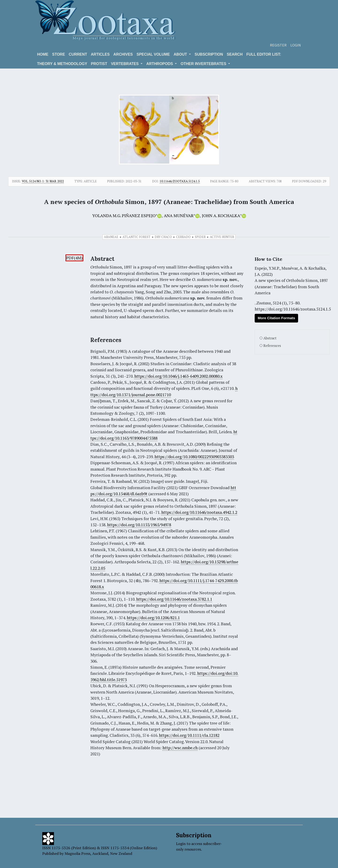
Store (59, 54)
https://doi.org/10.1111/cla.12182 (189, 735)
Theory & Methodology (62, 64)
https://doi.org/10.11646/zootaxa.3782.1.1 (174, 599)
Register (278, 45)
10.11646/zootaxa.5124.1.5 (180, 181)
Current (78, 54)
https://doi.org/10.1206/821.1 (153, 618)
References (272, 346)
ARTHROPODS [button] (160, 64)
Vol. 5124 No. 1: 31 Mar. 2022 (43, 181)
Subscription (209, 54)
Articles (100, 54)
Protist (99, 64)
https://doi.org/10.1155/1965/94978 (139, 525)
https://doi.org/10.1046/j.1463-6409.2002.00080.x (178, 376)
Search (235, 54)
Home (43, 54)
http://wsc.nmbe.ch (180, 748)
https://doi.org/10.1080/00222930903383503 (194, 457)
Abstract (270, 338)
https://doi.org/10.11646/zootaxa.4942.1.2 (199, 512)
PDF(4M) (74, 258)
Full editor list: (264, 54)
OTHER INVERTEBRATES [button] (204, 64)
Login (296, 45)
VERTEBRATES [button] (125, 64)
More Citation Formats (276, 318)
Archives (123, 54)
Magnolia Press (77, 853)
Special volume (153, 54)
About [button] (181, 54)
